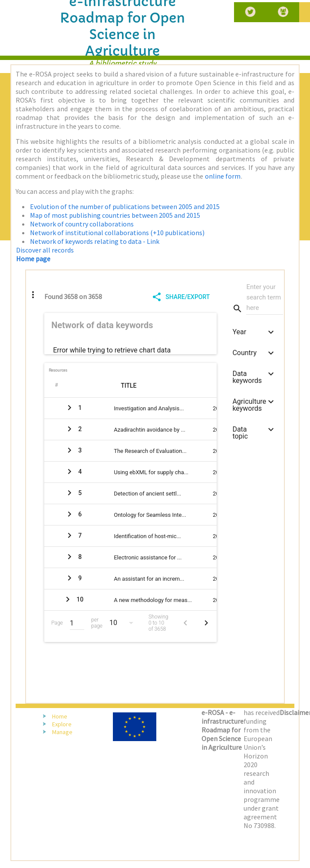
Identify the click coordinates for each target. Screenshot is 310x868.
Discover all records (45, 250)
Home (60, 716)
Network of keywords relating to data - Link (95, 241)
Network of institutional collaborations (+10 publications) (117, 233)
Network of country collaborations (82, 224)
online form (223, 176)
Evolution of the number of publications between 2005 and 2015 (125, 206)
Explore (62, 724)
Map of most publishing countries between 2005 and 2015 (115, 215)
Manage (62, 732)
